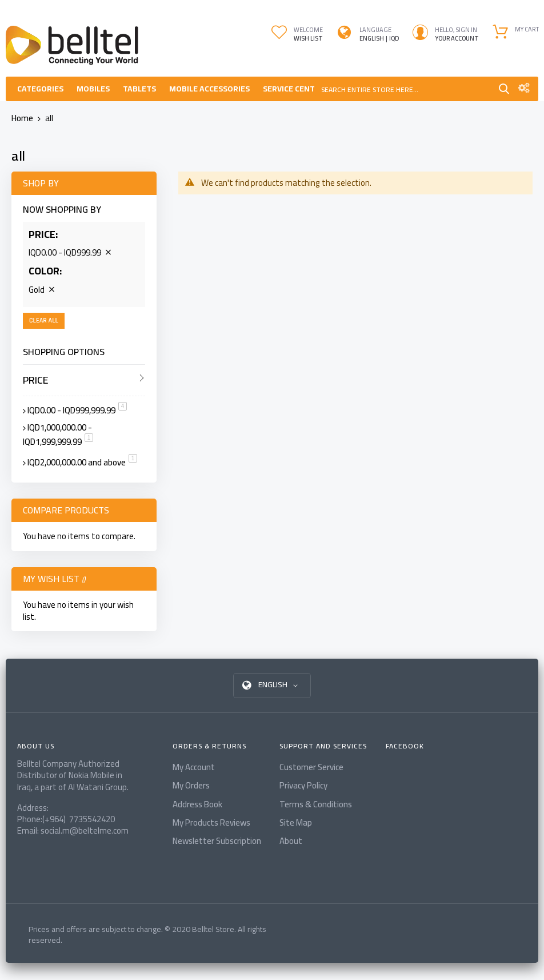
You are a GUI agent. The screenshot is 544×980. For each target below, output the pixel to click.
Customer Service (311, 767)
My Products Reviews (211, 822)
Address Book (197, 804)
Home (23, 118)
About (291, 841)
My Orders (191, 785)
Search (504, 89)
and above (82, 462)
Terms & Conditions (316, 804)
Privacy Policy (303, 785)
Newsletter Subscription (217, 841)
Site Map (296, 822)
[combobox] (405, 89)
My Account (194, 767)
